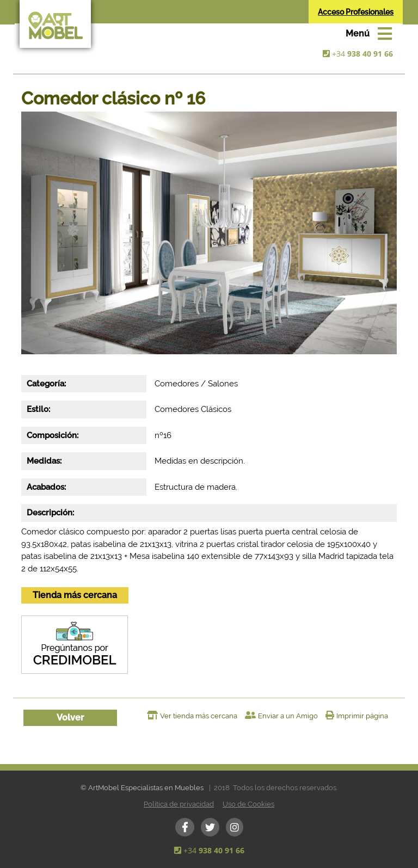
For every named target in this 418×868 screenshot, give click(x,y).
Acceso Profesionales (356, 12)
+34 (362, 54)
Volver (70, 718)
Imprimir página (362, 716)
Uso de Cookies (248, 804)
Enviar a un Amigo (288, 716)
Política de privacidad (179, 804)
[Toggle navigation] (369, 34)
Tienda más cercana (75, 595)
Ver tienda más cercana (199, 716)
